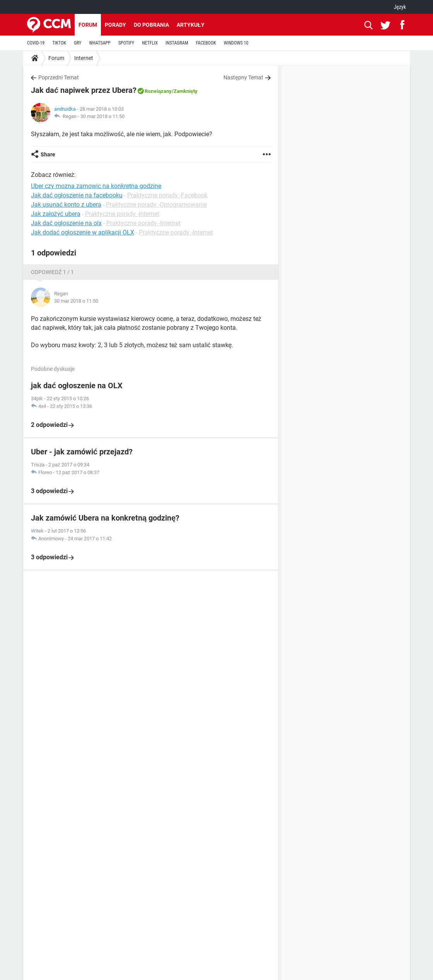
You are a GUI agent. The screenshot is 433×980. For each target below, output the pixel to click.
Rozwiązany (158, 91)
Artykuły (191, 25)
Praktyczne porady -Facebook (167, 195)
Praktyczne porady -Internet (122, 214)
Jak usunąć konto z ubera (66, 205)
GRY (78, 43)
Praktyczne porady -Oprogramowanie (156, 205)
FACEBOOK (206, 43)
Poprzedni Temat (59, 77)
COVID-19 (36, 43)
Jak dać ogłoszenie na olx (66, 223)
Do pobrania (151, 25)
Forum (88, 25)
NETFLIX (150, 43)
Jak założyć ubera (56, 214)
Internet (84, 58)
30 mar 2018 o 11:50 (102, 116)
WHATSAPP (100, 43)
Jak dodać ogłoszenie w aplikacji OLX (83, 232)
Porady (115, 25)
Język (400, 7)
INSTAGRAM (177, 43)
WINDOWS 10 (236, 43)
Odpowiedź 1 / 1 (52, 272)
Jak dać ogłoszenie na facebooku (77, 195)
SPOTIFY (126, 43)
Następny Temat (243, 77)
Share (48, 154)
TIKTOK (59, 43)
